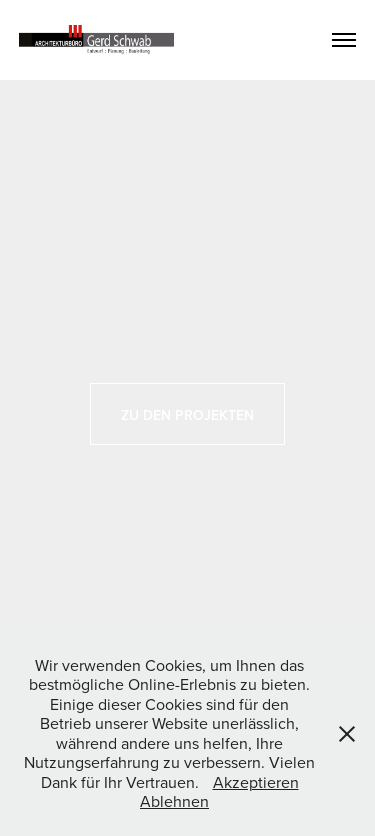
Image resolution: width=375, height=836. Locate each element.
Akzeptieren (256, 782)
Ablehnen (174, 801)
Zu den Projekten (187, 415)
